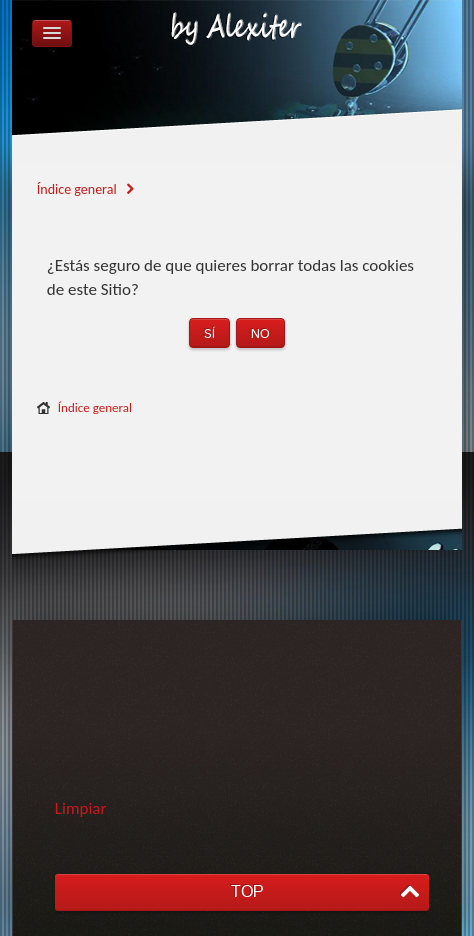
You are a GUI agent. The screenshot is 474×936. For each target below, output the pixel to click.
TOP (247, 891)
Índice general (95, 407)
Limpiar (81, 808)
